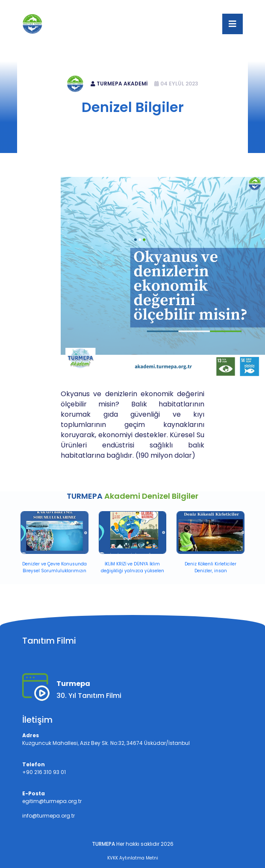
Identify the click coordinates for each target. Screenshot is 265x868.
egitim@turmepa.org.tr (165, 7)
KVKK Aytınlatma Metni (133, 858)
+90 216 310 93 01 (100, 7)
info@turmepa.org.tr (49, 816)
